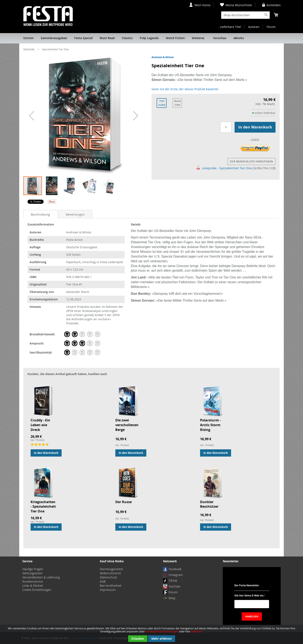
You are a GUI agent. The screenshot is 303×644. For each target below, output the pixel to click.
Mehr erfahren (162, 639)
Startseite (29, 49)
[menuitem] (29, 38)
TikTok (173, 581)
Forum (271, 27)
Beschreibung (40, 214)
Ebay (172, 598)
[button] (32, 116)
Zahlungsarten (32, 573)
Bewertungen (75, 214)
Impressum (108, 590)
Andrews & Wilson (163, 57)
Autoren (254, 27)
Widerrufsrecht (110, 573)
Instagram (176, 575)
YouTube (175, 586)
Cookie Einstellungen (37, 590)
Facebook (175, 569)
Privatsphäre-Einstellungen (162, 631)
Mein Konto (202, 5)
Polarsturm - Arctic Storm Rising (210, 425)
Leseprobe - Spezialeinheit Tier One (224, 168)
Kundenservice (33, 581)
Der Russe (123, 502)
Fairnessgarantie (111, 569)
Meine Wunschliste (239, 5)
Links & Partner (33, 586)
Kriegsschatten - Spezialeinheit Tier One (43, 507)
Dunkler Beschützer (209, 504)
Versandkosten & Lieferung (41, 577)
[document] (151, 634)
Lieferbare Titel (230, 27)
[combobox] (245, 15)
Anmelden (274, 5)
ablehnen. (197, 631)
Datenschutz (109, 577)
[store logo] (48, 16)
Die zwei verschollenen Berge (127, 425)
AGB (103, 581)
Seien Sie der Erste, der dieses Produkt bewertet (185, 89)
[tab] (40, 214)
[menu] (151, 38)
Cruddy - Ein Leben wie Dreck (40, 425)
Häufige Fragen (33, 569)
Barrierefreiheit (111, 586)
